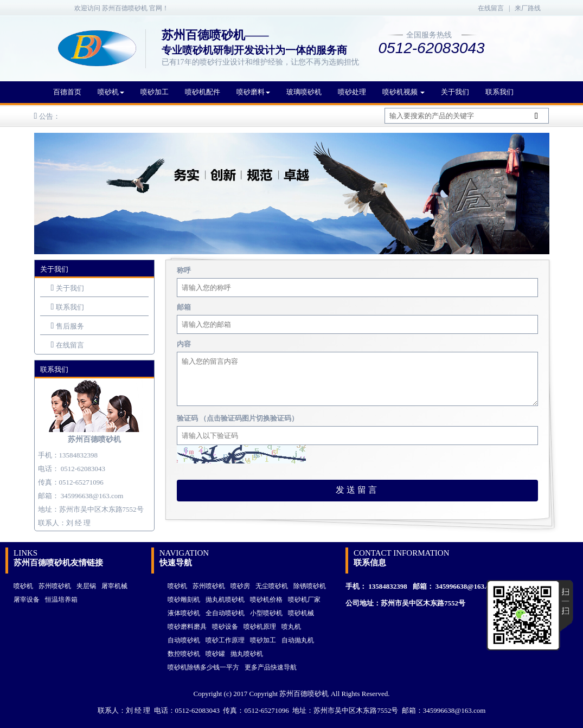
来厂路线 (528, 8)
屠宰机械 (114, 586)
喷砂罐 (215, 654)
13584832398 (388, 586)
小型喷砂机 (266, 613)
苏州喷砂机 (55, 586)
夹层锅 (86, 586)
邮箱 (184, 307)
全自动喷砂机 (225, 613)
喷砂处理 (352, 92)
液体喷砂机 (184, 613)
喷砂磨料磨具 (187, 627)
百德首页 (67, 92)
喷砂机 (111, 92)
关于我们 (455, 92)
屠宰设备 (27, 600)
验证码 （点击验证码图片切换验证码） (238, 418)
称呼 (184, 270)
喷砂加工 (155, 92)
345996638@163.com (92, 496)
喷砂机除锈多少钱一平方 (203, 667)
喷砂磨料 (253, 92)
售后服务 (70, 326)
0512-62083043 (83, 469)
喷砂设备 (225, 627)
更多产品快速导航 (271, 667)
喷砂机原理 (260, 627)
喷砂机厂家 (304, 600)
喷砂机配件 (203, 92)
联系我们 (499, 92)
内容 (184, 344)
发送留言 (357, 490)
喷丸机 (291, 627)
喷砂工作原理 (225, 640)
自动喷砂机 (184, 640)
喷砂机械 (301, 613)
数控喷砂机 (184, 654)
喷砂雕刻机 (184, 600)
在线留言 (491, 8)
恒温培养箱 (61, 600)
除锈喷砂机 (310, 586)
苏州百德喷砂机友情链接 (58, 563)
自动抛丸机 (298, 640)
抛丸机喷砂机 (225, 600)
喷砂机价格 (266, 600)
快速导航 (176, 563)
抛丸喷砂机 (247, 654)
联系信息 (370, 563)
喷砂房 (240, 586)
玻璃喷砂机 (304, 92)
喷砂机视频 (403, 92)
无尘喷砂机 (272, 586)
